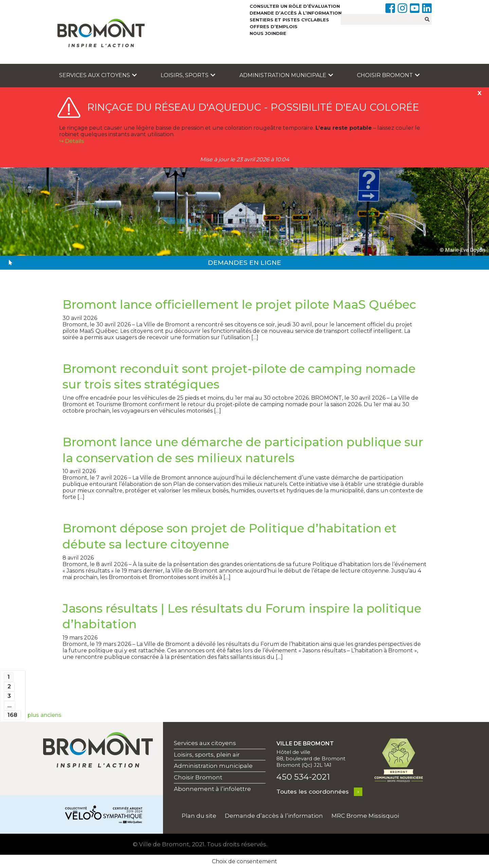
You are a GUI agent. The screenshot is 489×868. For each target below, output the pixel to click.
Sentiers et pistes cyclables (289, 20)
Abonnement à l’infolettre (212, 789)
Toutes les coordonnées (313, 792)
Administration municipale (286, 75)
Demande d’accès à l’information (296, 13)
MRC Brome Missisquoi (365, 816)
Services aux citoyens (98, 75)
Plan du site (199, 816)
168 (12, 715)
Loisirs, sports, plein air (207, 755)
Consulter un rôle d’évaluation (295, 6)
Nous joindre (268, 33)
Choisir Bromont (388, 75)
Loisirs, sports (188, 75)
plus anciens (44, 715)
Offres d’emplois (274, 26)
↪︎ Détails (72, 141)
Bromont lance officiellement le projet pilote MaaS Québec (239, 304)
